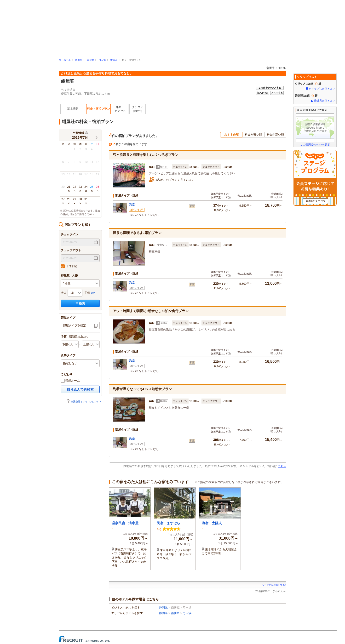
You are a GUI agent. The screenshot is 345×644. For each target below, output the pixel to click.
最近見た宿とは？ (325, 101)
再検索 (80, 303)
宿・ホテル (65, 60)
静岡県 (79, 60)
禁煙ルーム (70, 381)
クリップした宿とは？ (322, 89)
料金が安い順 (253, 135)
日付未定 (69, 266)
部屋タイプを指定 (75, 325)
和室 (132, 205)
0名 (93, 293)
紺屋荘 (114, 60)
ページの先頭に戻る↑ (274, 585)
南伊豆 (91, 60)
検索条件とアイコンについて (84, 402)
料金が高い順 (275, 135)
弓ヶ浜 (102, 60)
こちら (282, 466)
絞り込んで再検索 (80, 389)
